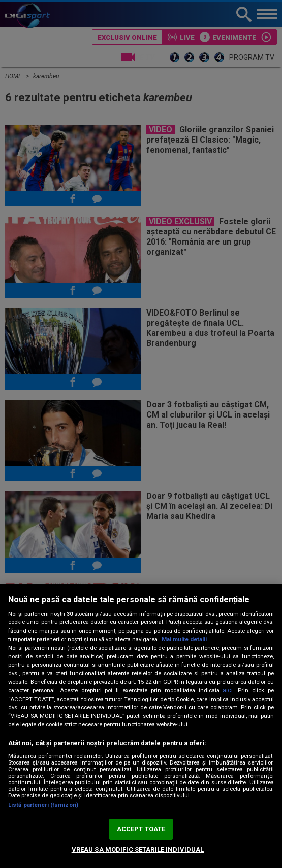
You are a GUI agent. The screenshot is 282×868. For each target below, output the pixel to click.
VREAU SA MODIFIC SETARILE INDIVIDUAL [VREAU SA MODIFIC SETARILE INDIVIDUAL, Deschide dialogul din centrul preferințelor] (138, 849)
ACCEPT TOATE (141, 829)
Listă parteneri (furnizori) (43, 805)
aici (228, 690)
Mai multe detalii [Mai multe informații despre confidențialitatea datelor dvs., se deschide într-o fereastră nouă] (184, 639)
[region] (141, 726)
